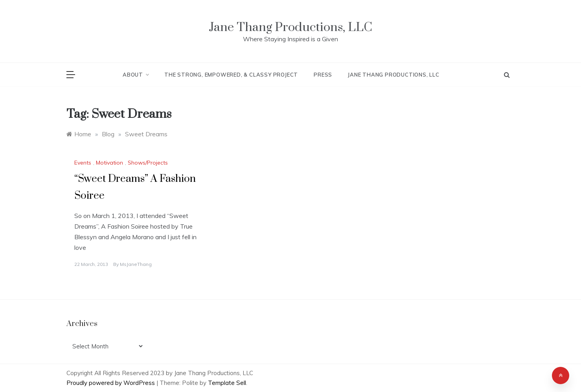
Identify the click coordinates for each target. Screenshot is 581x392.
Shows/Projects (148, 163)
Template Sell (227, 383)
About (136, 75)
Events (83, 163)
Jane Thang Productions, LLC (290, 27)
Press (323, 75)
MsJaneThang (136, 264)
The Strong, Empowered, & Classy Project (231, 75)
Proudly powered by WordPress (111, 383)
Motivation (109, 163)
